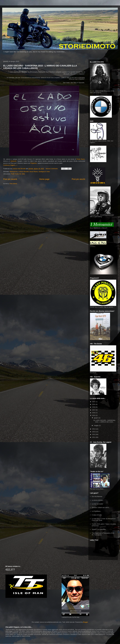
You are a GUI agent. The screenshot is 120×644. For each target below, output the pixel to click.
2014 (94, 429)
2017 (94, 410)
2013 (94, 432)
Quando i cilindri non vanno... (101, 507)
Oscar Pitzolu (34, 172)
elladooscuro (14, 172)
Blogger (85, 622)
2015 (94, 415)
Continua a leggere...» (10, 165)
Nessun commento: (52, 169)
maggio (96, 425)
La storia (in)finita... (98, 500)
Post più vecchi (78, 179)
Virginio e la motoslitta (99, 529)
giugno (96, 418)
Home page (44, 179)
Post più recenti (10, 179)
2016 (94, 413)
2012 (94, 434)
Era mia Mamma (97, 496)
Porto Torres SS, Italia (18, 174)
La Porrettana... (97, 511)
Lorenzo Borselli (24, 172)
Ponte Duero (81, 159)
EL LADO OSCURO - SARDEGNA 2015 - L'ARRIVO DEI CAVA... (104, 421)
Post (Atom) (13, 184)
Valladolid (13, 161)
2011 (94, 437)
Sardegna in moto (44, 172)
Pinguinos (34, 163)
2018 (94, 407)
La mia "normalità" (97, 504)
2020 (94, 404)
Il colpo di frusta (97, 515)
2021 (94, 402)
